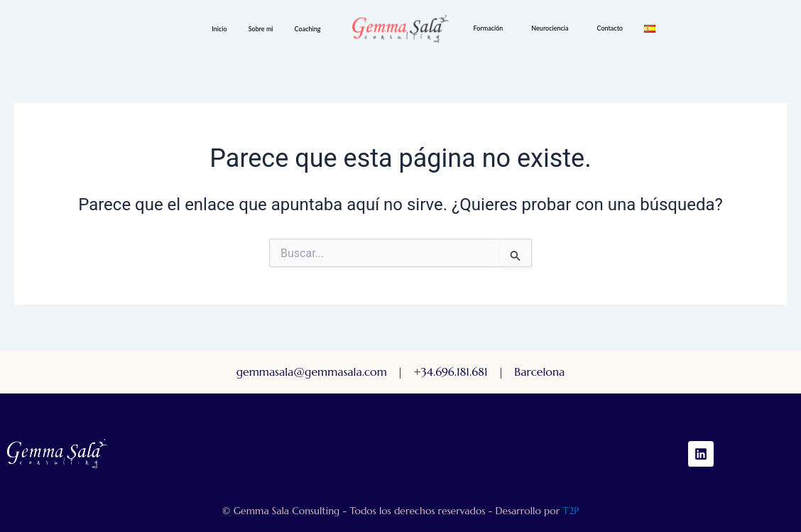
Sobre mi (261, 29)
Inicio (219, 29)
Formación (489, 28)
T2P (571, 511)
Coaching (308, 29)
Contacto (610, 28)
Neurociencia (550, 28)
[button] (311, 29)
